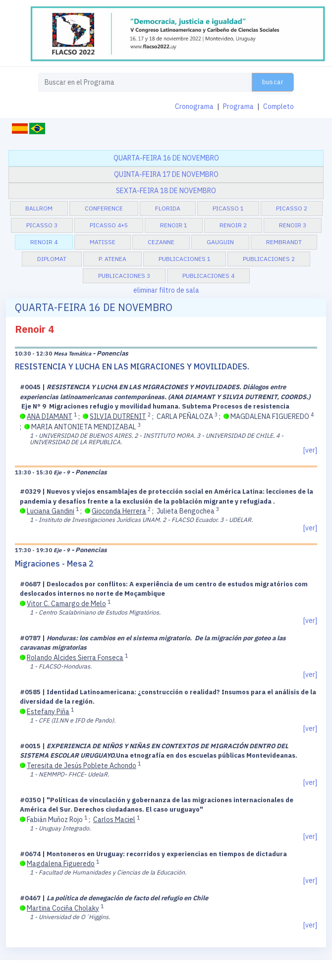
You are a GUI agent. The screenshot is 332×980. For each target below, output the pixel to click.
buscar (273, 82)
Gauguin (220, 242)
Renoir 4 (44, 242)
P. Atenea (112, 259)
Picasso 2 (292, 208)
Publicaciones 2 (269, 259)
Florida (168, 208)
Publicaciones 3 (124, 276)
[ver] (310, 450)
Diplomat (52, 259)
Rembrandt (284, 242)
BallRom (39, 208)
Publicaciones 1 (185, 259)
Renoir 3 (293, 225)
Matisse (103, 242)
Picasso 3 (42, 225)
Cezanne (161, 242)
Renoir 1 (174, 225)
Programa (238, 106)
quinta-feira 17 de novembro (166, 174)
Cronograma (194, 106)
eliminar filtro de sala (166, 290)
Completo (278, 106)
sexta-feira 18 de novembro (166, 191)
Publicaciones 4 (208, 276)
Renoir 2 (233, 225)
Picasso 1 (228, 208)
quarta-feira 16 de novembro (166, 158)
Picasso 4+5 (109, 225)
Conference (104, 208)
